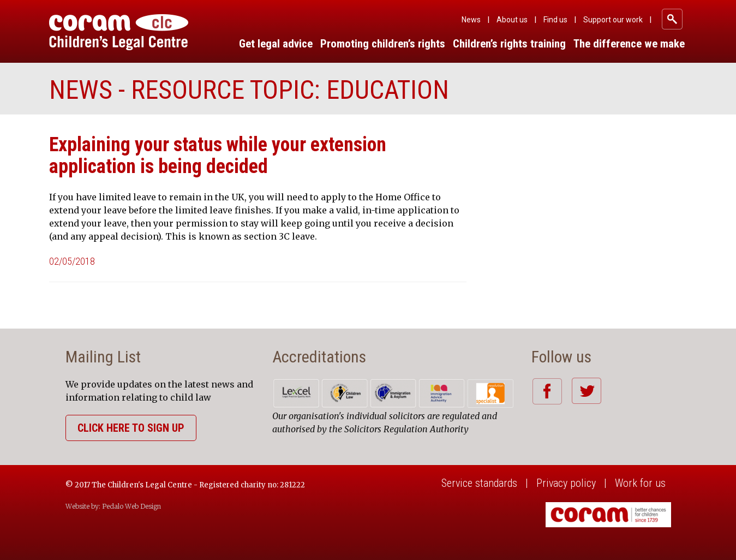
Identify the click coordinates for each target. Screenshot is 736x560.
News (471, 20)
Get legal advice (276, 44)
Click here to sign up (131, 428)
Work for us (640, 483)
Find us (555, 20)
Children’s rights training (509, 44)
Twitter (586, 391)
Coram (119, 32)
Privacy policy (566, 483)
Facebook (547, 391)
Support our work (613, 20)
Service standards (479, 483)
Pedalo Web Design (131, 506)
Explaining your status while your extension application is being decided (218, 156)
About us (512, 20)
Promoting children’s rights (383, 44)
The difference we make (629, 44)
